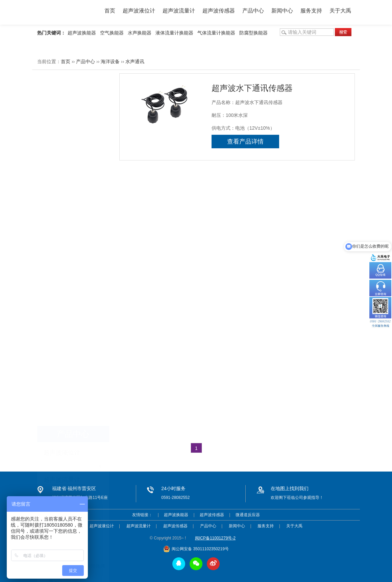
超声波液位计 (139, 11)
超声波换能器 (82, 33)
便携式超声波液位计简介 (67, 411)
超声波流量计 (179, 11)
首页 (110, 11)
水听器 (55, 258)
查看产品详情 (245, 142)
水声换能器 (140, 33)
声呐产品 (58, 273)
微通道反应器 (248, 515)
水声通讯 (135, 61)
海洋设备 (110, 61)
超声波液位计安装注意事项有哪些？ (78, 373)
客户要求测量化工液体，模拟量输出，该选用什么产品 (97, 423)
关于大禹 (340, 11)
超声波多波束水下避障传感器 (70, 201)
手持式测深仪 (63, 243)
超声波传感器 (219, 11)
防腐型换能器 (253, 33)
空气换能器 (112, 33)
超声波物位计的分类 (62, 398)
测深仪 (55, 228)
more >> (100, 355)
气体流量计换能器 (216, 33)
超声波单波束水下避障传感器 (77, 216)
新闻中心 (282, 11)
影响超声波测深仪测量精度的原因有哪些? (84, 386)
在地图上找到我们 (290, 488)
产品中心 (253, 11)
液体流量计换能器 (174, 33)
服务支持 (311, 11)
